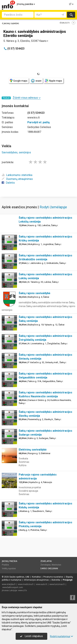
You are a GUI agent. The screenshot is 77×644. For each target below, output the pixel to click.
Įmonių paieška (26, 4)
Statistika (56, 580)
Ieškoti (71, 15)
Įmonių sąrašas (10, 24)
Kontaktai (36, 577)
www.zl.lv (23, 590)
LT (72, 4)
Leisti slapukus (31, 636)
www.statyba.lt (9, 584)
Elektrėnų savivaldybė (33, 450)
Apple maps (53, 81)
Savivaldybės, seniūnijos (16, 152)
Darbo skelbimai (49, 569)
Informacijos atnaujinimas (36, 580)
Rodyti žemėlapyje (53, 207)
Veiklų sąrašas (9, 569)
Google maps (19, 81)
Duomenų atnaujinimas (17, 179)
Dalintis (8, 183)
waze (36, 81)
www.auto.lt (41, 584)
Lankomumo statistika (17, 175)
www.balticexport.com (13, 587)
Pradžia (5, 565)
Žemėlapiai (46, 561)
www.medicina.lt (26, 584)
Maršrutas (56, 565)
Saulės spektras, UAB (19, 577)
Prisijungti (68, 580)
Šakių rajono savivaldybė (35, 293)
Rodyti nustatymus (62, 636)
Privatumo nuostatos (53, 577)
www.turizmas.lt (57, 584)
